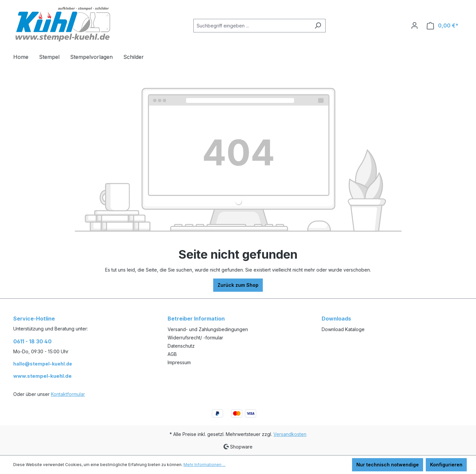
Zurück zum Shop (238, 285)
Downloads (336, 319)
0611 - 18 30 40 (32, 341)
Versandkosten (290, 434)
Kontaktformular (68, 394)
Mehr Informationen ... (204, 465)
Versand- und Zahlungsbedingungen (208, 329)
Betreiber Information (196, 319)
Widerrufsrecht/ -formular (195, 338)
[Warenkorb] (443, 26)
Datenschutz (181, 346)
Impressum (179, 362)
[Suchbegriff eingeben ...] (252, 26)
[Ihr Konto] (415, 25)
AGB (172, 354)
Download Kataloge (343, 329)
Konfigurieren (446, 465)
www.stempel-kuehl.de (42, 376)
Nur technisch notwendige (388, 465)
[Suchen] (318, 26)
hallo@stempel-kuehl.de (43, 364)
